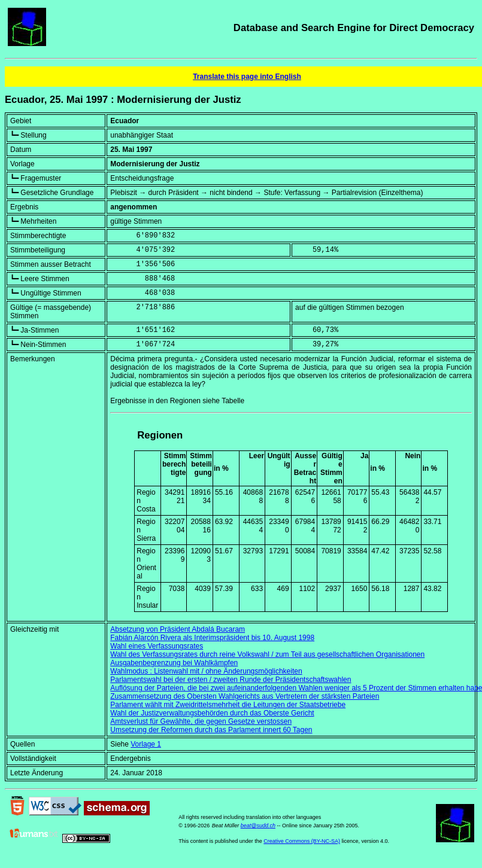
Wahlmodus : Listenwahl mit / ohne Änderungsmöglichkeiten (206, 671)
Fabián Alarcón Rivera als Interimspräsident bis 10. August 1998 (212, 638)
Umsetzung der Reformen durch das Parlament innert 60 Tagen (211, 730)
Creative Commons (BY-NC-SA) (302, 841)
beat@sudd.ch (258, 826)
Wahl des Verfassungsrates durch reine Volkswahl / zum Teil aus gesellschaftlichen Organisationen (267, 654)
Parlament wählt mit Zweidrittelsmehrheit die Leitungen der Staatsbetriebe (228, 705)
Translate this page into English (247, 77)
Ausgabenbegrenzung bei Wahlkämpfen (174, 663)
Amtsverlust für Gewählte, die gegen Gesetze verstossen (201, 721)
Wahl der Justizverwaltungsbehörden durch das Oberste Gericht (212, 713)
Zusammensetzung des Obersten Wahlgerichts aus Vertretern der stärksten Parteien (245, 696)
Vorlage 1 (146, 744)
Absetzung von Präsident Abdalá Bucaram (178, 629)
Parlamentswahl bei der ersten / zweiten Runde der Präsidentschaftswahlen (231, 680)
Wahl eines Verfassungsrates (157, 646)
